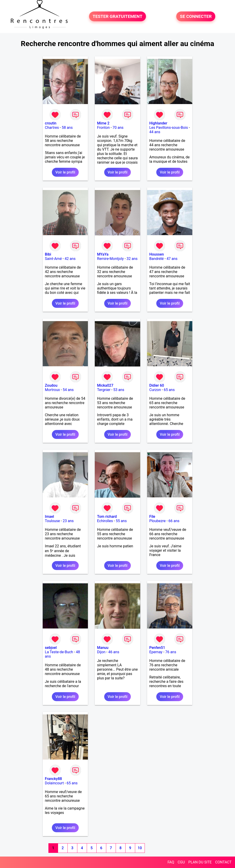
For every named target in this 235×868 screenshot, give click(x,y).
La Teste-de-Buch (59, 652)
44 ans (155, 132)
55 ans (121, 521)
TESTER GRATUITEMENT (118, 16)
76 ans (171, 652)
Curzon (155, 390)
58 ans (67, 128)
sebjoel (51, 648)
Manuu (103, 648)
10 (140, 848)
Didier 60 (157, 385)
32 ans (132, 259)
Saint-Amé (53, 259)
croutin (51, 123)
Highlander (158, 123)
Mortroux (52, 390)
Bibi (48, 254)
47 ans (172, 259)
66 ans (174, 521)
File (152, 517)
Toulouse (52, 521)
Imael (50, 517)
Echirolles (105, 521)
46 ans (114, 652)
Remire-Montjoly (110, 259)
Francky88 (53, 779)
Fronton (103, 128)
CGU (181, 862)
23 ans (68, 521)
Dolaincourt (54, 783)
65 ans (169, 390)
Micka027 (105, 385)
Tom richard (107, 517)
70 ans (118, 128)
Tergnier (104, 390)
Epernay (156, 652)
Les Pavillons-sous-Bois (169, 128)
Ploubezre (158, 521)
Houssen (157, 254)
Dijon (101, 652)
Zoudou (51, 385)
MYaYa (103, 254)
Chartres (52, 128)
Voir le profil (65, 172)
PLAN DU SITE (200, 862)
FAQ (171, 862)
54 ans (68, 390)
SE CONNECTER (196, 16)
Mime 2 (103, 123)
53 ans (119, 390)
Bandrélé (157, 259)
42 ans (70, 259)
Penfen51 (157, 648)
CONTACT (223, 862)
